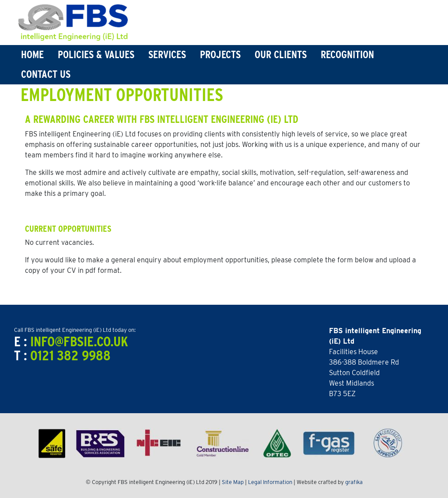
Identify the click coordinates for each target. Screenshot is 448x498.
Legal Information (270, 482)
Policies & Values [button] (96, 54)
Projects (220, 54)
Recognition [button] (347, 54)
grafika (354, 482)
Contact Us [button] (46, 74)
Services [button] (167, 54)
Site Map (233, 482)
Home (32, 54)
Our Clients (281, 54)
